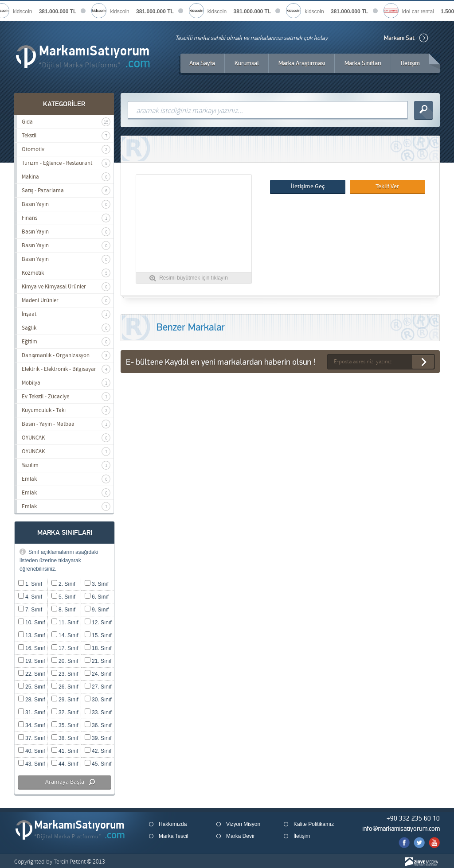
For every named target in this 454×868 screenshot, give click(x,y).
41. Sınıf (65, 751)
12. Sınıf (98, 623)
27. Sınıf (98, 687)
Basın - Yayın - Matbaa (66, 424)
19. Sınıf (32, 661)
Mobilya (66, 383)
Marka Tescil (173, 836)
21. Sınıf (98, 661)
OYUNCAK (66, 438)
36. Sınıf (98, 725)
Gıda (66, 122)
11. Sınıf (65, 623)
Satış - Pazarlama (66, 191)
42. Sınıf (98, 751)
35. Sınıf (65, 725)
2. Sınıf (63, 584)
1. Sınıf (30, 584)
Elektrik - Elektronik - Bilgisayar (66, 369)
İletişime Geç (308, 187)
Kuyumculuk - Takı (66, 410)
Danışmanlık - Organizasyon (66, 355)
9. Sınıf (97, 610)
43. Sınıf (32, 764)
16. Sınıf (32, 648)
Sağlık (66, 328)
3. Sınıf (97, 584)
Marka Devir (241, 836)
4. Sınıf (30, 597)
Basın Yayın (66, 204)
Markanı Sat (399, 38)
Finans (66, 218)
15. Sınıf (98, 635)
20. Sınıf (65, 661)
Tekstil (66, 136)
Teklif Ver (387, 187)
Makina (66, 177)
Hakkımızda (173, 824)
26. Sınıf (65, 687)
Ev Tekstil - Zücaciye (66, 397)
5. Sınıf (63, 597)
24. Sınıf (98, 674)
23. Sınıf (65, 674)
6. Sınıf (97, 597)
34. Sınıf (32, 725)
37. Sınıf (32, 738)
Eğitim (66, 342)
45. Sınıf (98, 764)
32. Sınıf (65, 712)
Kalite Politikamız (314, 824)
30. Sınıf (98, 700)
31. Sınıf (32, 712)
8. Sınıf (63, 610)
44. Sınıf (65, 764)
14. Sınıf (65, 635)
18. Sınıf (98, 648)
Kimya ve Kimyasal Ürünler (66, 287)
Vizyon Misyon (243, 824)
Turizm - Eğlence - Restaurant (66, 163)
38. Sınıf (65, 738)
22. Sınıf (32, 674)
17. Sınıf (65, 648)
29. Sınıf (65, 700)
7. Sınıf (30, 610)
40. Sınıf (32, 751)
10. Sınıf (32, 623)
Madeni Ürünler (66, 300)
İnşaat (66, 314)
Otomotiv (66, 149)
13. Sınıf (32, 635)
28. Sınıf (32, 700)
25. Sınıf (32, 687)
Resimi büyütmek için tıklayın (194, 278)
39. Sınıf (98, 738)
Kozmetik (66, 273)
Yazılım (66, 465)
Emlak (66, 479)
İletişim (302, 836)
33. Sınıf (98, 712)
